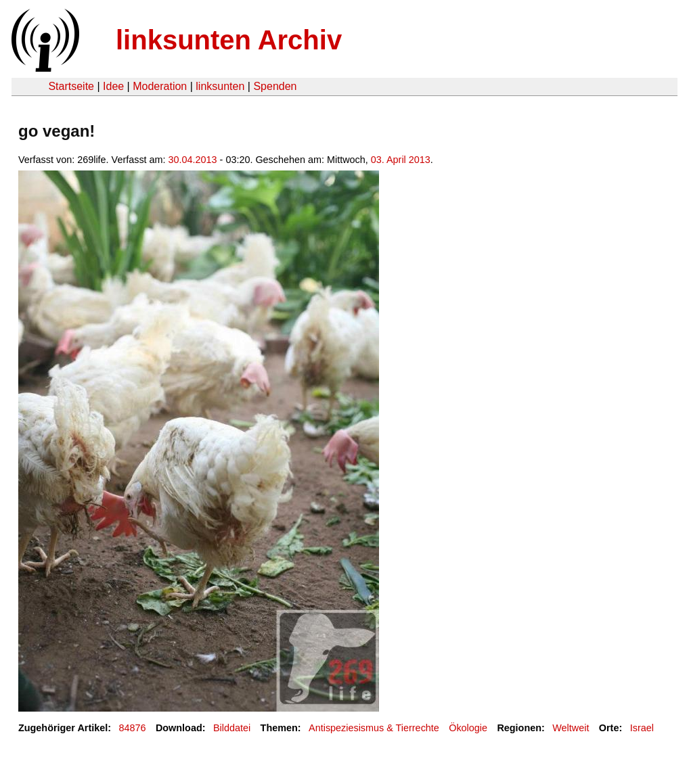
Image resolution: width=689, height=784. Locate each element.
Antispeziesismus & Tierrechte (374, 728)
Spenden (275, 86)
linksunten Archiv (229, 40)
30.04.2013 (193, 160)
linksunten (220, 86)
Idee (113, 86)
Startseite (71, 86)
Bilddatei (232, 728)
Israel (642, 728)
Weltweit (571, 728)
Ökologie (468, 728)
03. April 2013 (401, 160)
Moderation (160, 86)
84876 (133, 728)
